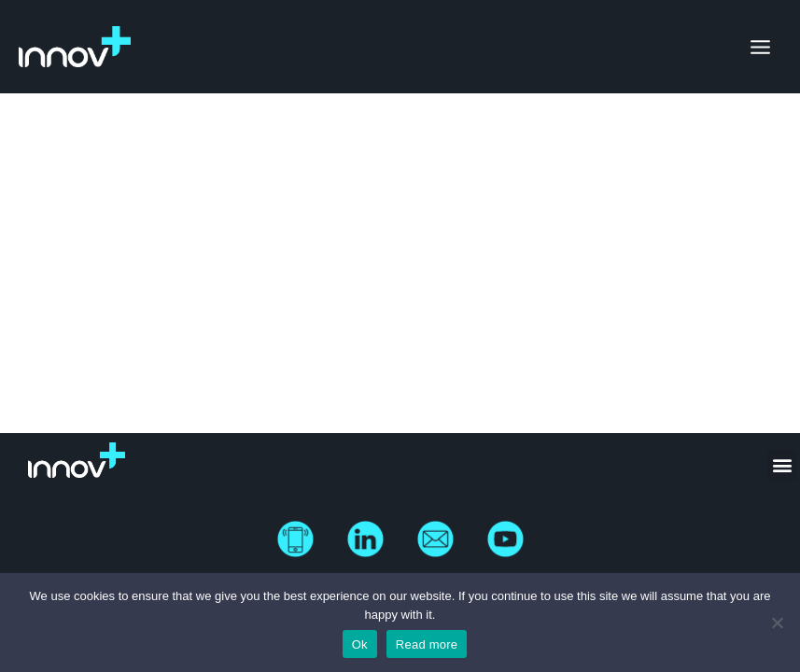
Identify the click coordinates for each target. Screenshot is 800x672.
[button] (782, 465)
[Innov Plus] (75, 47)
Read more (427, 644)
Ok (360, 644)
